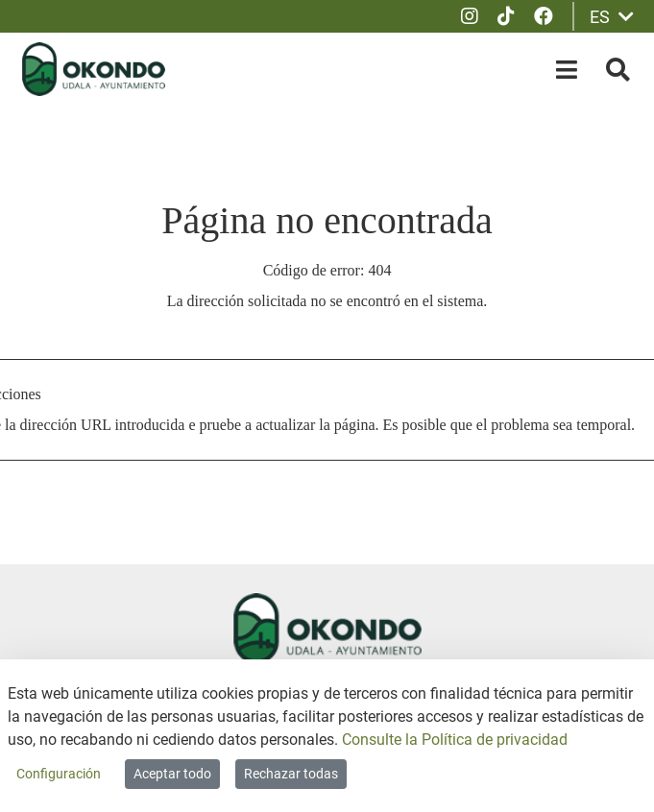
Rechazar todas (291, 774)
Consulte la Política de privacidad (455, 740)
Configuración (59, 774)
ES (612, 17)
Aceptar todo (172, 774)
